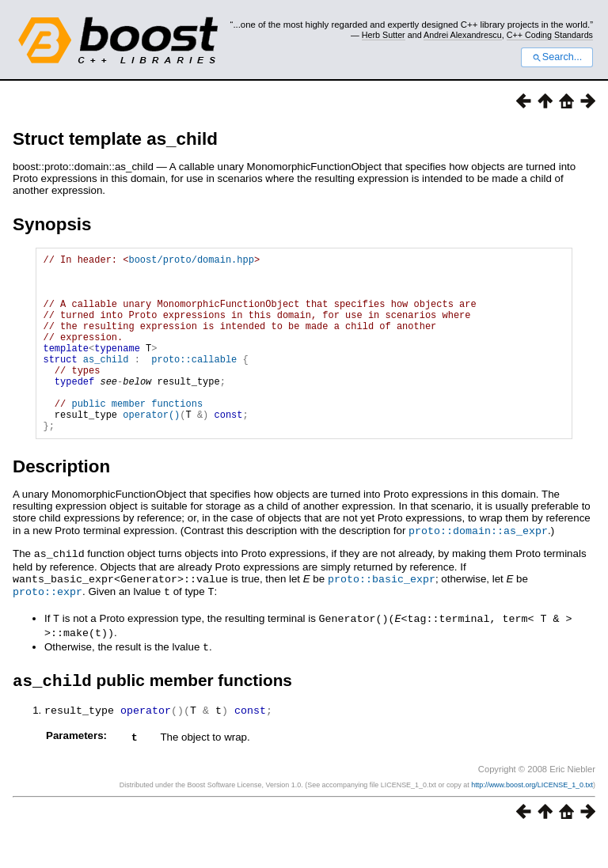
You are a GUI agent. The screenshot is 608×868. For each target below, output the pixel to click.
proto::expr (47, 627)
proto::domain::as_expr (478, 568)
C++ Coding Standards (550, 35)
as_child (106, 383)
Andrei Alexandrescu (463, 35)
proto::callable (194, 383)
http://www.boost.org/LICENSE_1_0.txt (532, 818)
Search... (557, 57)
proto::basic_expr (382, 615)
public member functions (137, 436)
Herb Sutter (384, 35)
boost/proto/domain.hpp (191, 262)
